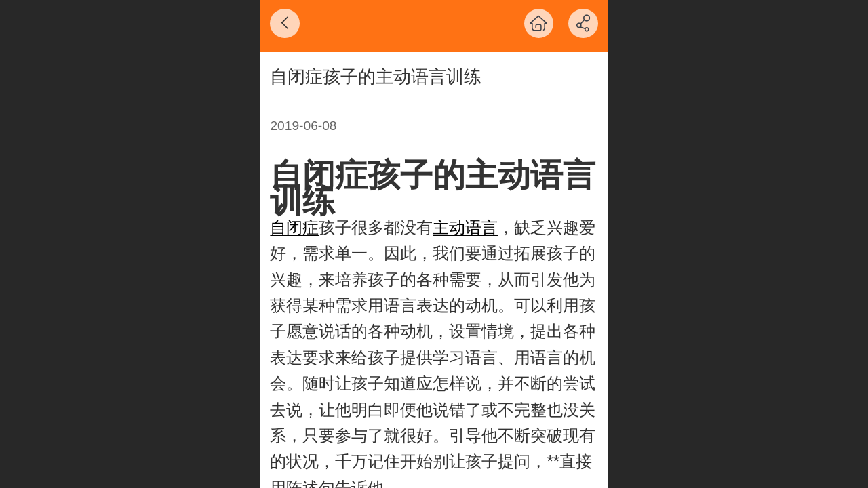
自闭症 (294, 227)
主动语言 (465, 227)
